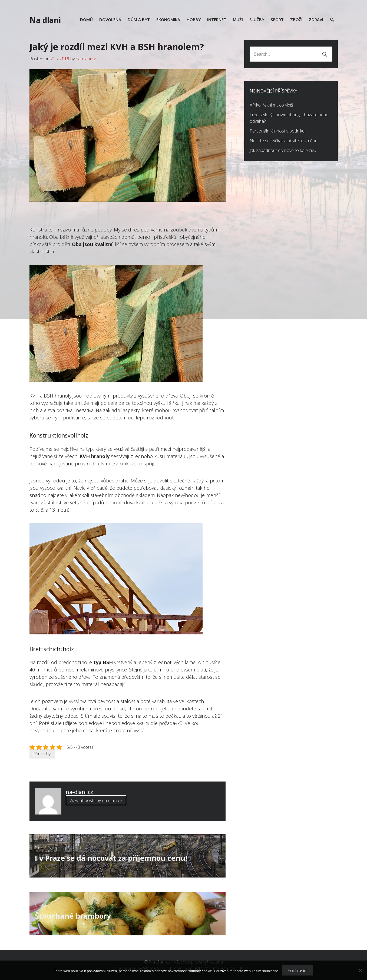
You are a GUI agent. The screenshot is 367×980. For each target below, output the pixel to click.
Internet (217, 19)
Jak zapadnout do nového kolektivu (283, 150)
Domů (86, 19)
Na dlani (45, 20)
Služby (257, 19)
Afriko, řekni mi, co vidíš (271, 105)
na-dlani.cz (86, 59)
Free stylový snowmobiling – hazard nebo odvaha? (289, 118)
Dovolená (110, 19)
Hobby (194, 19)
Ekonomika (168, 19)
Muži (238, 19)
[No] (360, 970)
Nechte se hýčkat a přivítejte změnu (284, 141)
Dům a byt (139, 19)
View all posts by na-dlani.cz (96, 800)
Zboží (296, 19)
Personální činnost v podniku (277, 131)
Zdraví (316, 19)
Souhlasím (298, 971)
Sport (277, 19)
